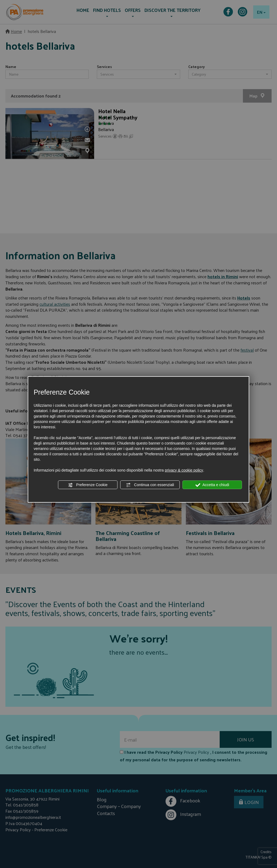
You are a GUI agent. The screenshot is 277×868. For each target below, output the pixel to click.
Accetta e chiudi (212, 485)
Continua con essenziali (150, 485)
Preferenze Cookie (88, 485)
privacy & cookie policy (184, 470)
